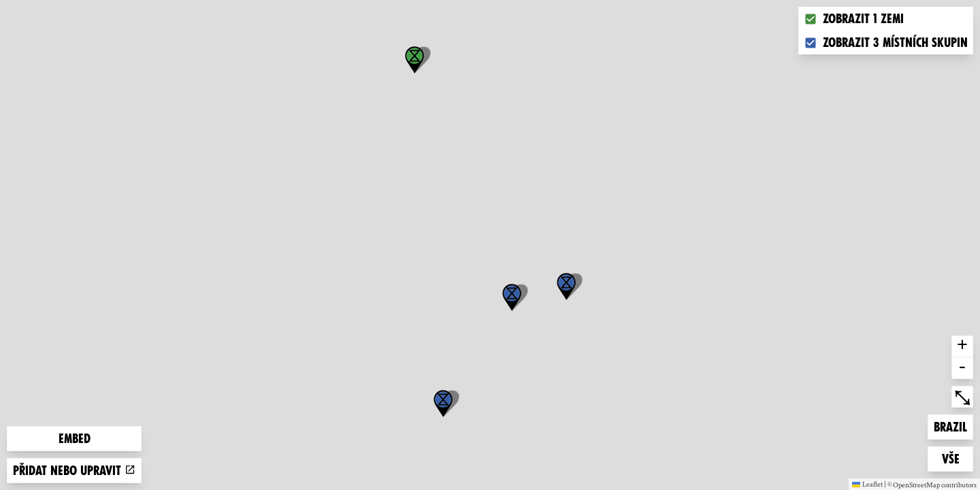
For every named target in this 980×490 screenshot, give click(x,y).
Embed (75, 439)
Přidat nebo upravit (74, 471)
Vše (958, 458)
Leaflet (867, 484)
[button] (443, 404)
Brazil (953, 426)
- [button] (962, 368)
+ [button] (962, 346)
